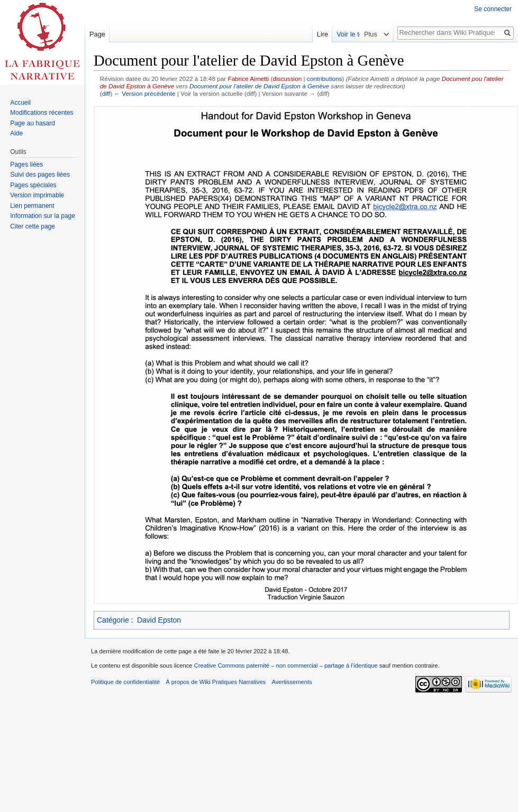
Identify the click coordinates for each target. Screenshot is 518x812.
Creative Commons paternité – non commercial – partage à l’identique (286, 665)
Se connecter (493, 9)
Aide (16, 133)
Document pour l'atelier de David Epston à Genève (259, 86)
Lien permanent (32, 206)
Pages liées (26, 165)
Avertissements (292, 682)
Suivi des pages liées (40, 175)
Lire (348, 34)
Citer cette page (33, 226)
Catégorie (113, 620)
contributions (325, 79)
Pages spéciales (33, 185)
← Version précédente (144, 93)
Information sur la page (43, 216)
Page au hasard (33, 123)
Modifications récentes (42, 113)
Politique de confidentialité (125, 682)
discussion (287, 79)
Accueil (20, 103)
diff (106, 93)
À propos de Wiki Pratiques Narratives (216, 682)
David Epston (159, 620)
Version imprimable (37, 195)
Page (97, 34)
